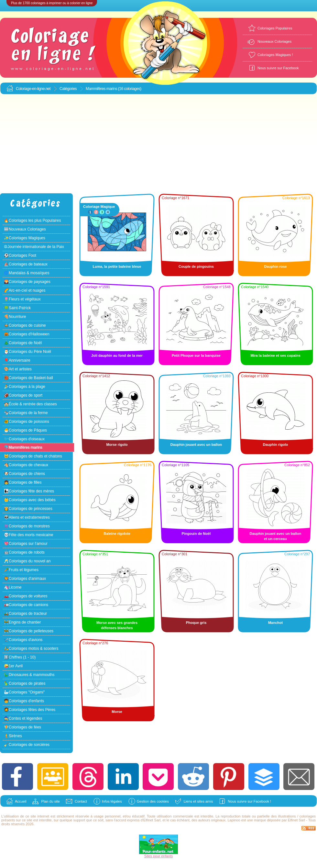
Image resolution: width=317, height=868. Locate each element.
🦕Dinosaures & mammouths (29, 675)
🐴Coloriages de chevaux (26, 465)
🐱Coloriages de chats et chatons (33, 456)
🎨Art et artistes (18, 369)
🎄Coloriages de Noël (23, 343)
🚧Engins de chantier (22, 622)
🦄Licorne (13, 587)
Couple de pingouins (196, 266)
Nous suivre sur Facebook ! (249, 801)
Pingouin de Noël (196, 534)
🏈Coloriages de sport (23, 395)
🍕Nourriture (15, 317)
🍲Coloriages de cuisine (25, 325)
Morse (117, 712)
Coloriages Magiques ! (275, 55)
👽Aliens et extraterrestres (27, 517)
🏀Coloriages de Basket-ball (28, 378)
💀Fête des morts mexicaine (28, 535)
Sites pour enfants (159, 856)
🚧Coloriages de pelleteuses (29, 631)
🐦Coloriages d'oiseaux (24, 439)
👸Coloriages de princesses (28, 509)
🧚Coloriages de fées (22, 727)
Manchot (275, 623)
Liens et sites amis (198, 801)
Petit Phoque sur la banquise (196, 355)
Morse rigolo (117, 445)
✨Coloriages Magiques (25, 238)
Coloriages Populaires (275, 28)
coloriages (308, 816)
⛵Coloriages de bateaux (26, 264)
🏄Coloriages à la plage (25, 387)
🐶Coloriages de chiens (24, 474)
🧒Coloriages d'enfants (24, 701)
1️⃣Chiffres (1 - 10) (20, 657)
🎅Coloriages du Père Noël (27, 352)
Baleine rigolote (117, 534)
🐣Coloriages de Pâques (25, 430)
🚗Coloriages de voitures (26, 596)
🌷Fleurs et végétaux (22, 299)
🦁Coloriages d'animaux (25, 579)
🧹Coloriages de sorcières (27, 745)
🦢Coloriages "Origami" (24, 692)
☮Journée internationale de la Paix (34, 247)
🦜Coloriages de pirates (25, 683)
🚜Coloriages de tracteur (25, 614)
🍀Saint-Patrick (17, 308)
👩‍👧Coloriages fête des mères (29, 491)
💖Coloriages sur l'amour (26, 544)
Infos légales (112, 801)
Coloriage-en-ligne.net (33, 89)
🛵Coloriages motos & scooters (31, 648)
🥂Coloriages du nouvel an (27, 561)
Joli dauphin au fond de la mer (117, 355)
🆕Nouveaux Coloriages (25, 229)
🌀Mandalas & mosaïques (27, 273)
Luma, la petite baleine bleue (117, 266)
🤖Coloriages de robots (24, 552)
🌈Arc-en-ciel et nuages (25, 290)
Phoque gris (196, 623)
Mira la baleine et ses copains (275, 355)
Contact (81, 801)
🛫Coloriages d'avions (23, 640)
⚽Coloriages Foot (20, 255)
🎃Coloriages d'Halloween (27, 334)
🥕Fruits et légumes (21, 570)
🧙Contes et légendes (23, 718)
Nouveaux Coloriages (274, 41)
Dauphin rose (275, 266)
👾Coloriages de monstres (27, 526)
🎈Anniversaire (17, 360)
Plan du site (50, 801)
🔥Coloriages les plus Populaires (32, 220)
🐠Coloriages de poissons (27, 422)
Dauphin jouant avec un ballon (196, 445)
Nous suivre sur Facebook (278, 68)
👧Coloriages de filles (23, 482)
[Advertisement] (159, 144)
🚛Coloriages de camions (26, 605)
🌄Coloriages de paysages (27, 282)
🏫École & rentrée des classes (30, 404)
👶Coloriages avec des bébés (30, 500)
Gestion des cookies (153, 801)
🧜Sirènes (13, 736)
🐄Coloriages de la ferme (26, 413)
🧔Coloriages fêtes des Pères (30, 710)
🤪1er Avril (13, 666)
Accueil (21, 801)
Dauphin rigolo (276, 445)
